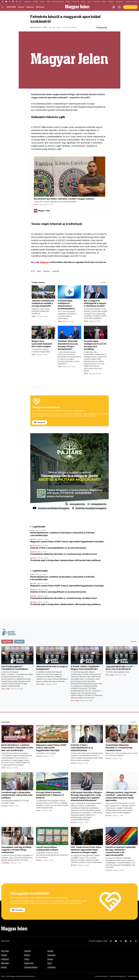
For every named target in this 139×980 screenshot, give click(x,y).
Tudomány (96, 2)
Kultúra (83, 2)
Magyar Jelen (36, 27)
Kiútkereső (119, 2)
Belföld (35, 2)
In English (111, 2)
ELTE (33, 271)
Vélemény (28, 2)
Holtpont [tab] (19, 642)
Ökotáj (104, 2)
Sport (89, 2)
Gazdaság (76, 2)
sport (39, 271)
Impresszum (6, 941)
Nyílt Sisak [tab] (7, 642)
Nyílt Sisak (40, 7)
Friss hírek (5, 951)
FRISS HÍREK (11, 7)
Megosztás (101, 28)
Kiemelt (21, 7)
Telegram (44, 262)
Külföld (42, 2)
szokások (56, 271)
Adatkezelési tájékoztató (118, 976)
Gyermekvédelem (58, 2)
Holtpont (27, 951)
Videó (48, 2)
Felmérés (46, 271)
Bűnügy (68, 2)
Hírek (45, 27)
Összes (104, 282)
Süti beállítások (133, 976)
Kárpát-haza (29, 963)
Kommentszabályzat (101, 976)
